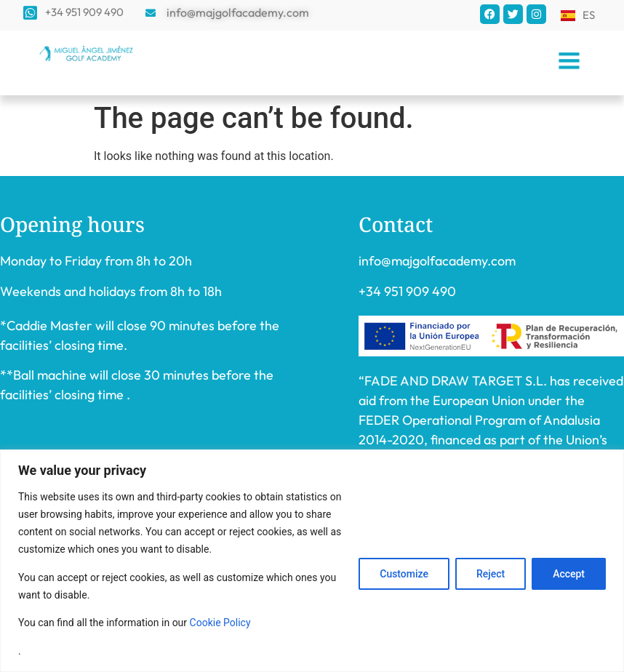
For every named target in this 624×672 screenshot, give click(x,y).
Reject (491, 574)
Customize (404, 574)
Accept (569, 574)
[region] (312, 561)
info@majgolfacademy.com (437, 261)
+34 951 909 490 (407, 291)
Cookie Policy (220, 623)
